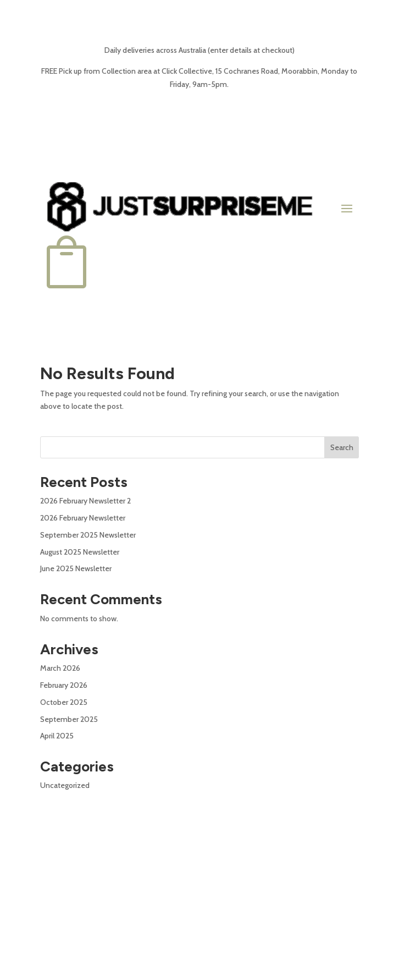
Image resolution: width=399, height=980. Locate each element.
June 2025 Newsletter (76, 568)
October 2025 (64, 702)
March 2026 (60, 668)
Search (342, 447)
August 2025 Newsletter (80, 552)
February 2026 (64, 685)
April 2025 (57, 736)
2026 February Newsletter (83, 518)
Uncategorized (65, 785)
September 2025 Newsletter (88, 535)
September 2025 (69, 719)
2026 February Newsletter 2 (85, 501)
